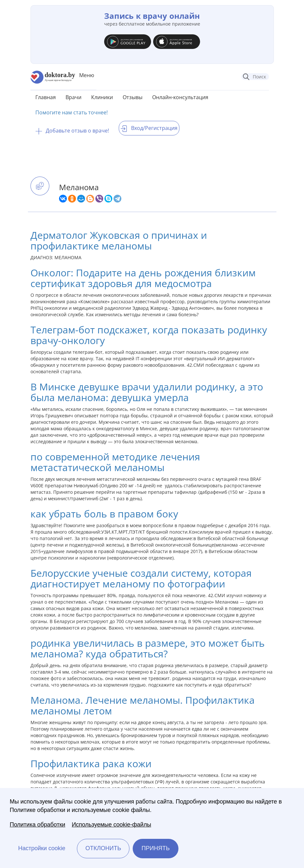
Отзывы (133, 97)
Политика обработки (37, 825)
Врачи (73, 97)
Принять (156, 848)
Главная (46, 97)
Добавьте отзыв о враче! (72, 131)
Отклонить (103, 848)
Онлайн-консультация (180, 97)
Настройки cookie (42, 848)
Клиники (102, 97)
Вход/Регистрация (149, 128)
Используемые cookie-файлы (111, 825)
